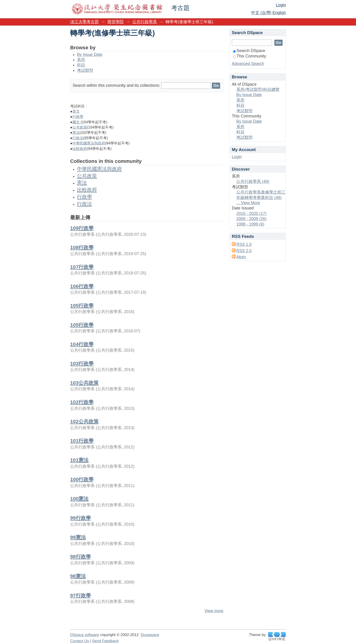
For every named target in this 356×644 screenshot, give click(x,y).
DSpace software (85, 635)
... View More (248, 203)
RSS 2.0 (244, 251)
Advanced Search (248, 64)
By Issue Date (90, 55)
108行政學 (82, 247)
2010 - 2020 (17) (251, 214)
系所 (81, 60)
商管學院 (116, 22)
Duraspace (150, 635)
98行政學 (80, 557)
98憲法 (78, 576)
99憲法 (78, 537)
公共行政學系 (145, 22)
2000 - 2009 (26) (251, 219)
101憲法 (79, 460)
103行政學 (82, 364)
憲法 (76, 133)
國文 (77, 122)
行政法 (78, 138)
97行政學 (80, 596)
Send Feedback (105, 641)
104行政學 (82, 344)
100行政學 (82, 479)
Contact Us (80, 641)
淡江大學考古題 (84, 22)
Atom (241, 257)
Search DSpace (249, 51)
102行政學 (82, 402)
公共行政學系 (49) (253, 182)
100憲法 (79, 499)
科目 (81, 65)
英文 (76, 111)
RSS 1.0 (244, 244)
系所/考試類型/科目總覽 (258, 90)
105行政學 (82, 306)
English (279, 13)
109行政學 (82, 228)
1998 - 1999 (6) (250, 224)
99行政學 (80, 518)
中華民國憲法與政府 (89, 143)
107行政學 (82, 267)
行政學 (78, 117)
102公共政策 (84, 421)
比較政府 (80, 149)
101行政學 (82, 441)
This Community (250, 56)
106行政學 (82, 286)
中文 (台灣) (261, 13)
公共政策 (80, 127)
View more (214, 611)
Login (281, 5)
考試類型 (85, 70)
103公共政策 (84, 383)
